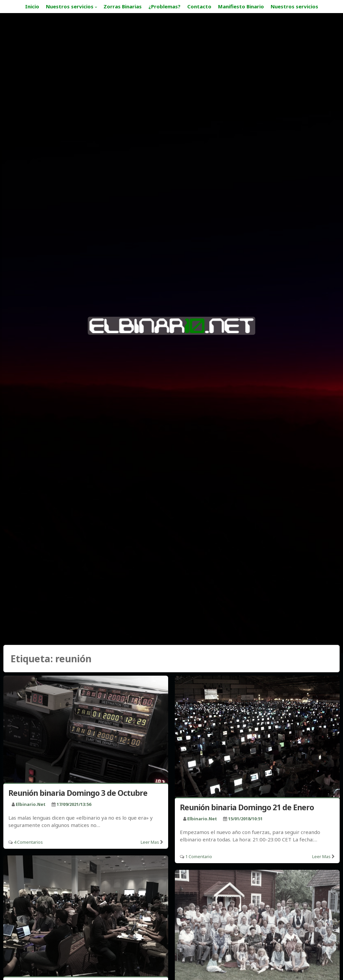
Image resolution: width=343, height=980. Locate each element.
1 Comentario (199, 856)
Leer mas (150, 842)
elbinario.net (31, 804)
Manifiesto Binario (241, 6)
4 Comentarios (28, 842)
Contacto (199, 6)
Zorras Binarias (123, 6)
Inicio (32, 6)
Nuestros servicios (70, 6)
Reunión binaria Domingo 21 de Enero (247, 807)
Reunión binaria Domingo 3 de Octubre (78, 793)
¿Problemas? (164, 6)
